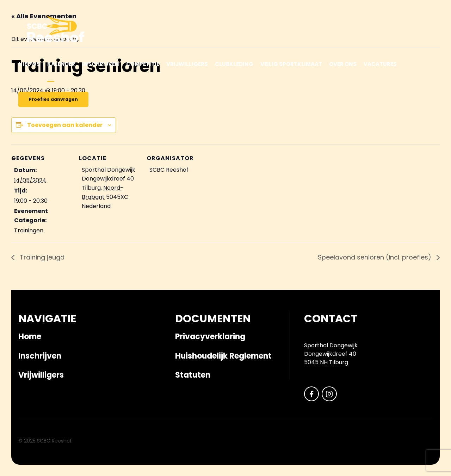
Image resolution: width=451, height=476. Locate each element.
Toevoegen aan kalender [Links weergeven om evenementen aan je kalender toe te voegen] (65, 125)
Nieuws (29, 64)
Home (30, 337)
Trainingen (29, 230)
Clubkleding (234, 64)
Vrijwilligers (187, 64)
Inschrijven (101, 64)
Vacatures (380, 64)
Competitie (143, 64)
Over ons (343, 64)
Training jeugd (41, 257)
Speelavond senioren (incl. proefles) (375, 257)
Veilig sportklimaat (291, 64)
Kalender (61, 64)
